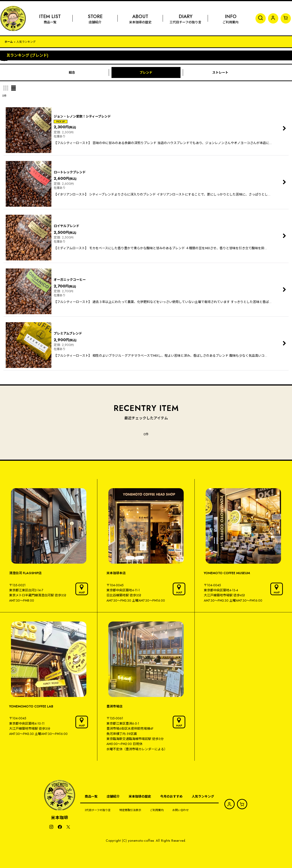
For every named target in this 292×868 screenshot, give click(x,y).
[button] (261, 18)
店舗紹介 (113, 796)
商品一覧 (91, 796)
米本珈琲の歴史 (140, 796)
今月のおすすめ (171, 796)
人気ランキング (203, 796)
